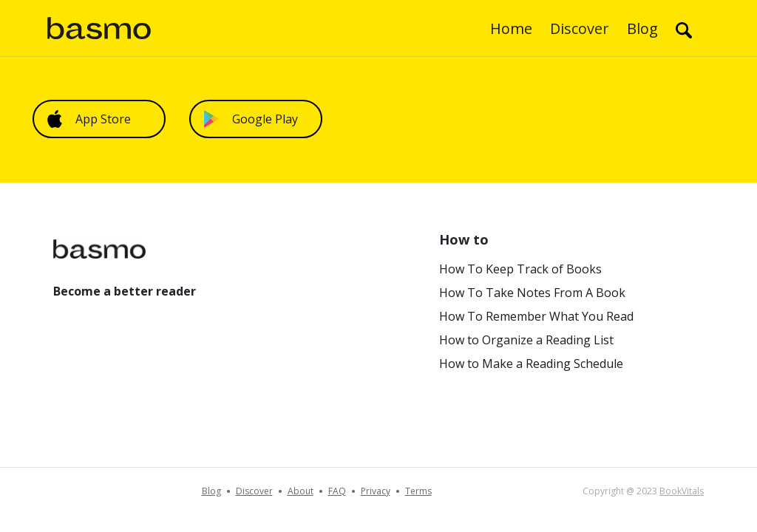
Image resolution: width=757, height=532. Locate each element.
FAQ (337, 491)
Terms (418, 491)
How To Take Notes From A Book (532, 293)
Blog (642, 28)
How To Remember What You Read (536, 316)
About (301, 491)
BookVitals (682, 491)
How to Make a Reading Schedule (531, 364)
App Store (89, 119)
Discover (580, 28)
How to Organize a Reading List (526, 340)
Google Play (251, 119)
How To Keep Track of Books (520, 269)
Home (511, 28)
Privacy (376, 491)
